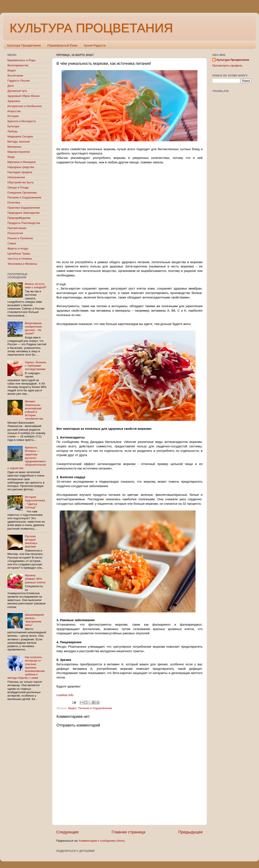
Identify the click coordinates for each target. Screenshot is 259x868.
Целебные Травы (19, 254)
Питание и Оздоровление (95, 708)
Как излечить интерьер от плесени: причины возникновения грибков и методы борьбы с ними (26, 667)
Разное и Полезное (20, 238)
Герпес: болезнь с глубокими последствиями (36, 366)
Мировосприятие (19, 152)
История (13, 116)
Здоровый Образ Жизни (23, 96)
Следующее (68, 832)
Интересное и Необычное (25, 106)
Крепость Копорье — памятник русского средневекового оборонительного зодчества (27, 458)
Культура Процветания (24, 45)
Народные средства (21, 167)
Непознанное (16, 177)
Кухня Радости (95, 45)
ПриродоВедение (19, 218)
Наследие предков (20, 172)
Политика (14, 203)
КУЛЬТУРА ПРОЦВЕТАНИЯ (91, 28)
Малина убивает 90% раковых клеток (35, 579)
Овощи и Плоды (18, 187)
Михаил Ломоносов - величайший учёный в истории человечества (34, 410)
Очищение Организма (22, 193)
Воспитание (15, 76)
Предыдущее (190, 832)
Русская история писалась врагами (31, 541)
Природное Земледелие (23, 213)
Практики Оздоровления (24, 208)
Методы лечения (19, 142)
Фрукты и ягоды (18, 248)
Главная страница (129, 832)
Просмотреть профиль (227, 66)
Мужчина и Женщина (22, 162)
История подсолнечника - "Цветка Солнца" (35, 502)
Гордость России (19, 81)
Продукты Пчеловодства (24, 223)
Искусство (14, 111)
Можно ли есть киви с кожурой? (36, 286)
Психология (15, 233)
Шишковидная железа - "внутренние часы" (34, 620)
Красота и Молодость (22, 121)
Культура (13, 126)
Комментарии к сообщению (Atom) (102, 841)
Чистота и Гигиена (20, 259)
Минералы (14, 147)
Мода (11, 157)
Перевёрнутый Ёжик (62, 45)
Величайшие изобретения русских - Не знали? (33, 328)
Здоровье (14, 101)
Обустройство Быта (20, 182)
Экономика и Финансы (22, 264)
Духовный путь (17, 91)
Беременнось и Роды (22, 60)
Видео (72, 708)
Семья (12, 243)
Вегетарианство (18, 65)
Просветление (17, 228)
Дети (11, 86)
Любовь (13, 131)
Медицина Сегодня (20, 136)
